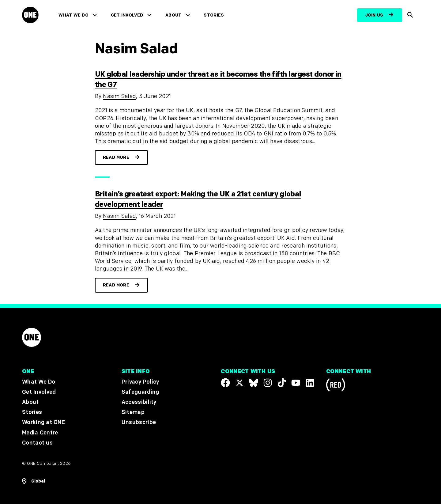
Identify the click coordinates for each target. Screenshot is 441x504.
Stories (214, 15)
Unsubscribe (139, 423)
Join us (374, 15)
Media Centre (40, 433)
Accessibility (139, 402)
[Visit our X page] (239, 383)
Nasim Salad (119, 96)
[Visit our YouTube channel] (296, 383)
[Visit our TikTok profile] (282, 383)
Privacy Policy (140, 382)
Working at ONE (44, 423)
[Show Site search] (411, 15)
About (173, 15)
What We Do (73, 15)
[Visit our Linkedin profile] (310, 383)
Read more (116, 157)
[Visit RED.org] (336, 386)
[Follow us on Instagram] (268, 383)
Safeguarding (140, 392)
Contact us (37, 443)
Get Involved (127, 15)
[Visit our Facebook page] (225, 383)
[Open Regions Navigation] (34, 481)
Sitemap (133, 412)
